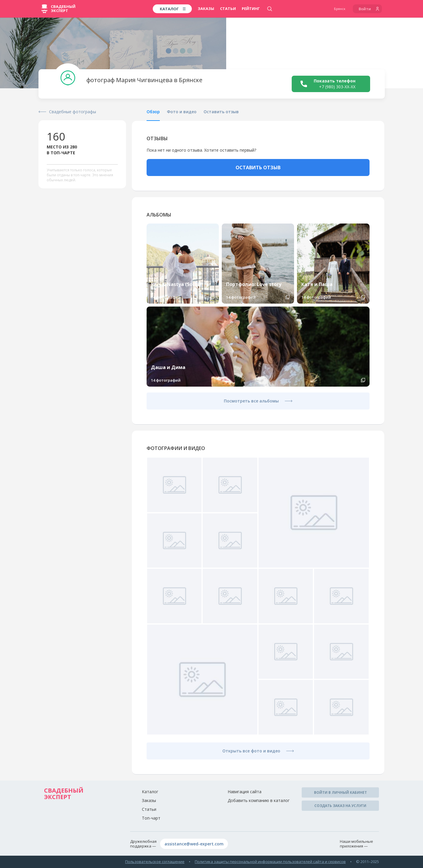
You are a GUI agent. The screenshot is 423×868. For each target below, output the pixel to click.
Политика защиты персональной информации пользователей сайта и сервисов (270, 862)
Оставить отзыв (221, 112)
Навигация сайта (245, 792)
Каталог (150, 792)
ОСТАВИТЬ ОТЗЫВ (258, 167)
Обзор (153, 112)
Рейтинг (251, 9)
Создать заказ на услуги (340, 806)
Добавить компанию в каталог (259, 800)
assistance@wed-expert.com (194, 844)
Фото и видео (182, 112)
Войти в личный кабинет (340, 792)
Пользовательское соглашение (155, 862)
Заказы (206, 9)
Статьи (228, 9)
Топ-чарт (151, 818)
